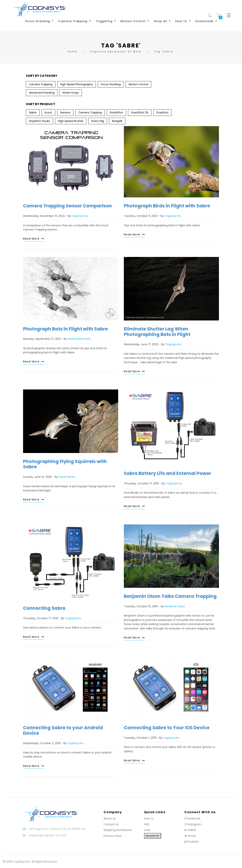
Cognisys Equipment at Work (116, 52)
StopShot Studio (40, 121)
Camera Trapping (41, 84)
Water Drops (71, 93)
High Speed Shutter (71, 121)
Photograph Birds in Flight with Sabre (167, 206)
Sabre (33, 112)
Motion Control (138, 84)
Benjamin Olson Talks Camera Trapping (170, 596)
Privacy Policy (113, 836)
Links (147, 830)
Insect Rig (98, 121)
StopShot (162, 112)
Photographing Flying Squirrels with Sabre (65, 464)
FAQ (147, 824)
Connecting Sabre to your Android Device (63, 730)
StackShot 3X (140, 112)
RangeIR (117, 121)
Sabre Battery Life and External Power (168, 473)
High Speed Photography (77, 84)
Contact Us (111, 824)
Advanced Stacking (42, 93)
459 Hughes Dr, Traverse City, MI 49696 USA (57, 829)
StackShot (116, 112)
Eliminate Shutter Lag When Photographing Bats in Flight (157, 332)
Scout (48, 112)
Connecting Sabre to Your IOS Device (167, 728)
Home (73, 52)
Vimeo (192, 836)
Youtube (193, 842)
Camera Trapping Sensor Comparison (67, 206)
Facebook (193, 818)
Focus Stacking (111, 84)
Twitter (192, 830)
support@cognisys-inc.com (48, 835)
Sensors (65, 112)
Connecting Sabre (44, 608)
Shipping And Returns (118, 830)
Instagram (194, 824)
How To (149, 818)
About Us (110, 818)
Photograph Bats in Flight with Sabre (66, 329)
